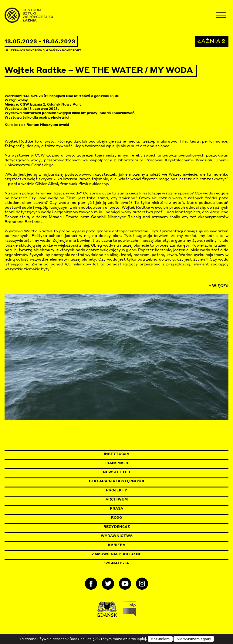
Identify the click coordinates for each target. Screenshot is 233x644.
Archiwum (117, 499)
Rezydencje (117, 527)
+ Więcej (219, 286)
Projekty (116, 490)
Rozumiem (160, 639)
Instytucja (116, 454)
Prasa (116, 508)
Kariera (117, 545)
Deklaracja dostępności (116, 481)
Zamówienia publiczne (130, 554)
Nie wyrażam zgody (194, 639)
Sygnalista (117, 563)
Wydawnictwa (117, 536)
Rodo (116, 518)
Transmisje (142, 463)
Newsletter (116, 472)
